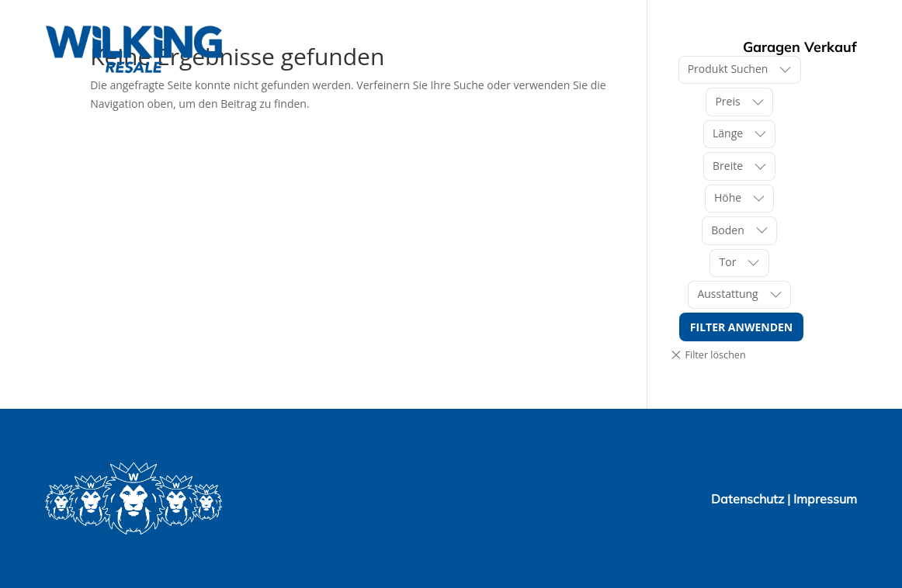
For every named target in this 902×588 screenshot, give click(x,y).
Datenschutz (749, 499)
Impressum (825, 499)
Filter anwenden (741, 327)
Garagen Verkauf (800, 47)
